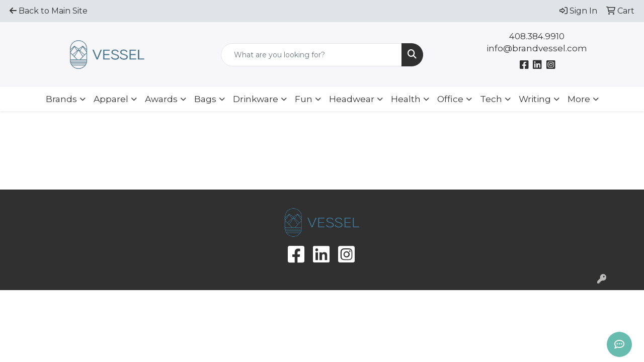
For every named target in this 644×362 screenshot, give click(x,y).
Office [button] (450, 99)
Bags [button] (205, 99)
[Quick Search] (312, 55)
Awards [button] (161, 99)
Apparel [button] (111, 99)
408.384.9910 (537, 36)
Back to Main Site (49, 11)
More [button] (579, 99)
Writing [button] (535, 99)
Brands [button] (61, 99)
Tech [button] (491, 99)
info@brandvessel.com (537, 48)
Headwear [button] (352, 99)
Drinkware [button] (256, 99)
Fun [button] (304, 99)
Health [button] (406, 99)
